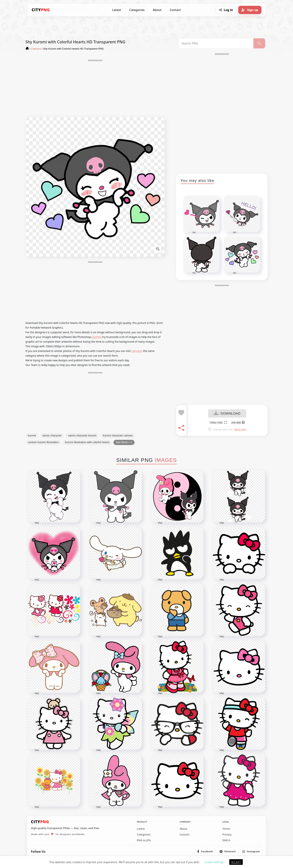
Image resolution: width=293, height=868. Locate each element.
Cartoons (137, 351)
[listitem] (205, 852)
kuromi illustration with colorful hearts (87, 442)
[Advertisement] (95, 88)
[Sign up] (250, 10)
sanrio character (52, 435)
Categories (137, 10)
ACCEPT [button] (236, 862)
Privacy (227, 835)
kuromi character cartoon (118, 435)
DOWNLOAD (227, 414)
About (157, 10)
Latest (117, 10)
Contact (175, 10)
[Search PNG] (216, 43)
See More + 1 (124, 442)
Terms (226, 829)
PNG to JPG (144, 840)
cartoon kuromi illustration (43, 442)
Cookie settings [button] (214, 862)
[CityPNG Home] (41, 10)
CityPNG (96, 337)
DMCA (226, 840)
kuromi (32, 435)
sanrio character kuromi (82, 435)
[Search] (259, 43)
